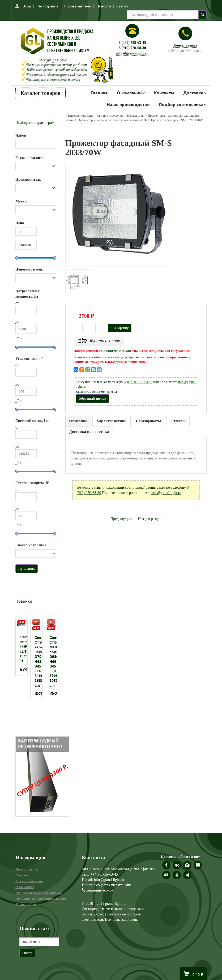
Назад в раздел (150, 519)
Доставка (193, 93)
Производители (77, 6)
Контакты (164, 93)
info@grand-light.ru (133, 53)
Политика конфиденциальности (41, 899)
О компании (129, 93)
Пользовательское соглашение (39, 893)
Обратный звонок (93, 398)
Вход (27, 6)
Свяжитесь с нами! (116, 351)
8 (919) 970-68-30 (132, 48)
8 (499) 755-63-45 (132, 43)
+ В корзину (120, 328)
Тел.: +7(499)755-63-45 (100, 874)
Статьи (122, 6)
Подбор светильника (181, 104)
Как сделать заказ (29, 881)
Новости (104, 6)
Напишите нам (27, 869)
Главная (99, 93)
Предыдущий (121, 519)
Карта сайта (26, 904)
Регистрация (47, 6)
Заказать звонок (100, 890)
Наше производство (128, 104)
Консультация (185, 45)
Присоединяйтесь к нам (181, 857)
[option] (22, 647)
